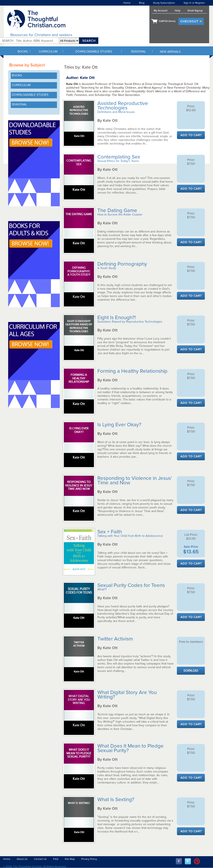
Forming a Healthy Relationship (133, 371)
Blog (142, 3)
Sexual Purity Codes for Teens (132, 585)
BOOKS (23, 52)
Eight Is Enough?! (117, 318)
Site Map (70, 859)
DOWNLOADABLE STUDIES (94, 52)
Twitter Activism (116, 639)
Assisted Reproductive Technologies (123, 106)
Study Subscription (164, 3)
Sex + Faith (110, 532)
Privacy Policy (89, 859)
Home (127, 3)
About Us (22, 859)
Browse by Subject (27, 65)
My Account (161, 11)
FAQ (56, 859)
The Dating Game (118, 210)
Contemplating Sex (119, 157)
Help (178, 11)
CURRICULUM (48, 52)
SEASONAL (138, 52)
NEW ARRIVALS (170, 52)
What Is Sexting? (116, 800)
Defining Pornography (123, 264)
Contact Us (40, 859)
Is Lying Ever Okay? (120, 425)
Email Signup (195, 11)
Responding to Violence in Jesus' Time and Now (135, 480)
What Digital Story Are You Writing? (127, 695)
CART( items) (167, 21)
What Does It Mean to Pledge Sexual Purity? (130, 748)
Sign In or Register (194, 3)
